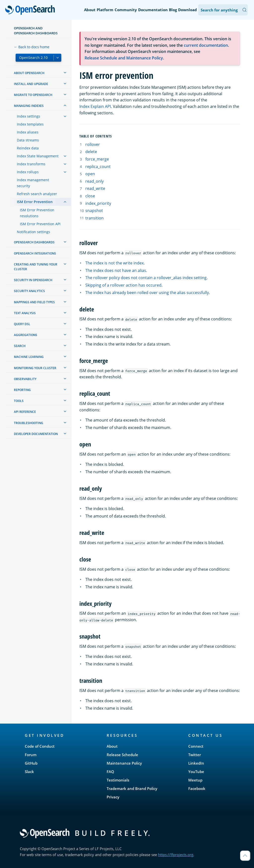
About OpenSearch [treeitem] (29, 73)
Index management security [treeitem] (33, 183)
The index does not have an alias (116, 270)
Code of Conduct (40, 746)
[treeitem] (65, 73)
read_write (95, 188)
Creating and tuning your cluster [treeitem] (36, 267)
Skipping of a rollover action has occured (123, 285)
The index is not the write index (114, 263)
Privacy (113, 797)
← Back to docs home (32, 47)
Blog (173, 10)
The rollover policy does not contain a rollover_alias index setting (146, 278)
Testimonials (118, 780)
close (90, 196)
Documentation (153, 10)
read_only (95, 181)
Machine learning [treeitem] (29, 357)
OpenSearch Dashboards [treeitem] (34, 242)
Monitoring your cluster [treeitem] (35, 368)
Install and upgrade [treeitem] (31, 84)
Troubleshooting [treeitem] (29, 423)
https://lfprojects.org (176, 855)
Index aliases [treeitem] (28, 132)
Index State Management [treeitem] (38, 156)
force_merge (97, 159)
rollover (93, 144)
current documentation (206, 45)
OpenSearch (31, 10)
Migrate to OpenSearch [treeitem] (33, 95)
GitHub (31, 763)
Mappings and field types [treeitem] (34, 302)
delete (91, 152)
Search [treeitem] (20, 346)
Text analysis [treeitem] (25, 313)
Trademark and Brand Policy (132, 788)
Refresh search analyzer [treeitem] (37, 194)
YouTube (196, 772)
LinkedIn (196, 763)
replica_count (98, 167)
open (90, 174)
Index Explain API (95, 106)
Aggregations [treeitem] (26, 335)
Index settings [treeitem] (29, 116)
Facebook (197, 788)
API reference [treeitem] (25, 412)
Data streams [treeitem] (28, 140)
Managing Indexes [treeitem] (29, 106)
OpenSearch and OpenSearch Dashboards (36, 31)
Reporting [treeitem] (22, 390)
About (90, 10)
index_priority (98, 203)
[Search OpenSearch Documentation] (223, 10)
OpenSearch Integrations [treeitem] (35, 253)
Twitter (195, 755)
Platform (105, 10)
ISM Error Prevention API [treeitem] (40, 224)
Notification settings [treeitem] (33, 232)
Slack (29, 772)
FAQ (110, 772)
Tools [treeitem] (19, 401)
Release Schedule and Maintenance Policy (124, 58)
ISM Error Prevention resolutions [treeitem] (37, 213)
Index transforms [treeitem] (31, 164)
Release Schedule (122, 755)
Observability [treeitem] (25, 379)
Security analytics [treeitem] (29, 291)
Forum (31, 755)
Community (126, 10)
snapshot (94, 211)
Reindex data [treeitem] (28, 148)
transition (95, 218)
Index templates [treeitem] (30, 124)
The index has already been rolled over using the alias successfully (147, 293)
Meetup (195, 780)
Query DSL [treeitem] (22, 324)
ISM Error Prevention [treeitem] (35, 202)
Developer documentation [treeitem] (36, 434)
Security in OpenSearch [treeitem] (33, 280)
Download (188, 10)
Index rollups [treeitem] (28, 172)
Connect (196, 746)
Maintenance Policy (124, 763)
